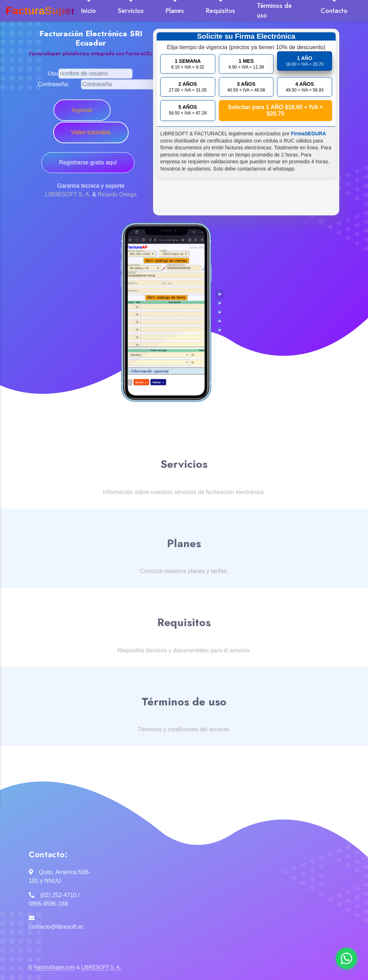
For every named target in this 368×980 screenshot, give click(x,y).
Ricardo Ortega (117, 194)
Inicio (89, 11)
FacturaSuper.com (54, 967)
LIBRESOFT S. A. (68, 194)
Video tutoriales (88, 132)
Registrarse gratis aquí (88, 162)
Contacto (334, 11)
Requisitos (220, 11)
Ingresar (59, 110)
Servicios (131, 11)
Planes (175, 11)
